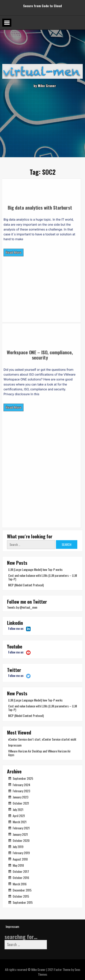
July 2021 (18, 809)
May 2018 (18, 865)
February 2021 (21, 828)
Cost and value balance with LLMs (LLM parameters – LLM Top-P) (42, 577)
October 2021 (21, 803)
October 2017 (21, 871)
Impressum (15, 745)
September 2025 (23, 778)
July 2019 (18, 847)
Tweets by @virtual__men (22, 607)
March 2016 (20, 884)
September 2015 (23, 902)
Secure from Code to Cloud (42, 4)
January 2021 (20, 834)
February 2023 (21, 791)
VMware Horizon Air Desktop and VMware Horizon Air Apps (39, 753)
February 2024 (21, 785)
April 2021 (19, 816)
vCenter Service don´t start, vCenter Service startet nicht (42, 739)
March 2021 (20, 822)
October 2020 (21, 840)
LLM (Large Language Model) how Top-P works (35, 569)
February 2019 (21, 853)
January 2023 (21, 797)
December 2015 (22, 890)
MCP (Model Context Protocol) (26, 585)
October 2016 (21, 877)
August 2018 (20, 859)
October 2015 (21, 896)
